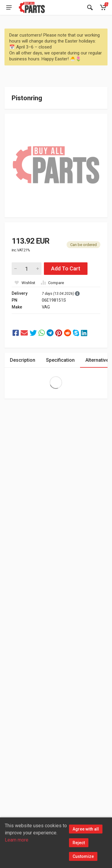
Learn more (17, 840)
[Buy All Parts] (32, 7)
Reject (79, 843)
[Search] (90, 7)
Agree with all (86, 829)
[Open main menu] (9, 7)
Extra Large (56, 383)
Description (23, 360)
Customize (83, 856)
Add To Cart (66, 268)
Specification (60, 360)
